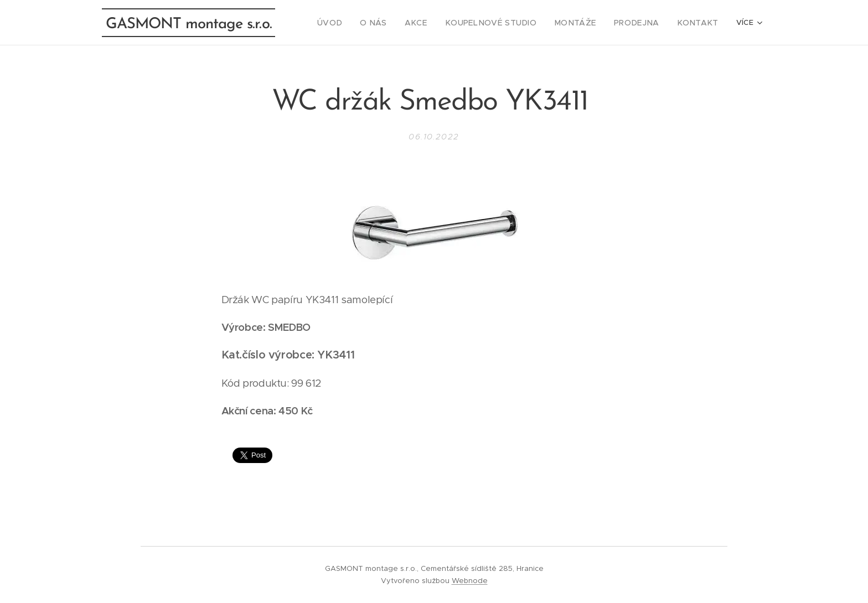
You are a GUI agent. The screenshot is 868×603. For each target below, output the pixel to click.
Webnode (470, 581)
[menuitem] (361, 23)
